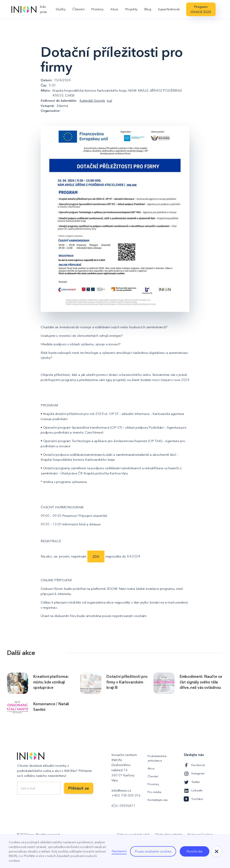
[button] (217, 851)
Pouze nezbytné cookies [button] (153, 851)
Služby (61, 9)
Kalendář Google (92, 100)
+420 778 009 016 (126, 795)
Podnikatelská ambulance (157, 758)
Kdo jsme (43, 9)
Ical (109, 100)
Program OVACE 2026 (201, 9)
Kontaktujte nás (158, 800)
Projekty (131, 9)
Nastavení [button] (119, 851)
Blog (148, 9)
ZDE (96, 556)
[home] (24, 9)
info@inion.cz (121, 790)
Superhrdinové (169, 9)
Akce (114, 9)
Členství (78, 9)
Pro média (154, 792)
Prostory (97, 9)
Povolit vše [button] (195, 851)
